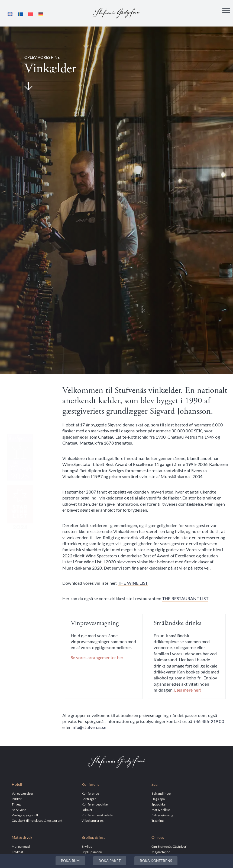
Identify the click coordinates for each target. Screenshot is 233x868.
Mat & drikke (161, 810)
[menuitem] (10, 14)
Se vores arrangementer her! (98, 657)
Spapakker (159, 804)
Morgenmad (21, 846)
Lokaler (87, 810)
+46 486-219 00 (209, 721)
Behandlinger (161, 793)
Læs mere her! (188, 690)
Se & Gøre (19, 810)
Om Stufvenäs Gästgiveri (169, 846)
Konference (90, 793)
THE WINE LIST (133, 583)
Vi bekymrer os (93, 820)
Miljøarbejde (161, 852)
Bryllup (87, 846)
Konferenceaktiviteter (98, 815)
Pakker (17, 799)
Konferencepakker (95, 804)
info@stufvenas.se (89, 727)
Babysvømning (162, 815)
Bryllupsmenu (92, 852)
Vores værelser (23, 793)
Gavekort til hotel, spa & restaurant (37, 820)
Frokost (17, 852)
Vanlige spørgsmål (25, 815)
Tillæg (16, 804)
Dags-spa (158, 799)
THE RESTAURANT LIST (185, 598)
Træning (158, 820)
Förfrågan (89, 799)
